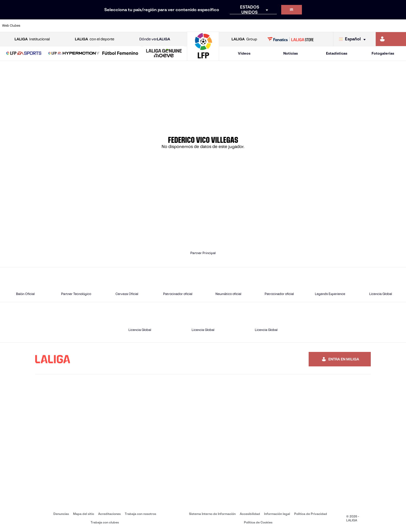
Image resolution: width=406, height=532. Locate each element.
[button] (24, 53)
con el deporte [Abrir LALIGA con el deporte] (95, 39)
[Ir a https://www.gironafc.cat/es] (170, 26)
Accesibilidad (250, 514)
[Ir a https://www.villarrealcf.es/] (400, 26)
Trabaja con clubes (105, 522)
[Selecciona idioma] (354, 39)
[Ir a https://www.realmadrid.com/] (304, 26)
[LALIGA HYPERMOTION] (74, 54)
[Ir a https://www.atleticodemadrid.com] (55, 26)
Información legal (277, 514)
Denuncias (61, 514)
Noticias (291, 53)
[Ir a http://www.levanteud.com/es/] (189, 26)
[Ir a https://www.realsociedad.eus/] (343, 26)
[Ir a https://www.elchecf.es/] (112, 26)
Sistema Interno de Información (212, 514)
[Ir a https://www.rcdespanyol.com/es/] (247, 26)
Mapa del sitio (84, 514)
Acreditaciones (109, 514)
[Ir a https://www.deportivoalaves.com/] (93, 26)
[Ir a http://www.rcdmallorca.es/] (266, 26)
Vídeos (244, 53)
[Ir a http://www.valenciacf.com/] (381, 26)
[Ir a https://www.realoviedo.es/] (323, 26)
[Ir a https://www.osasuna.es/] (74, 26)
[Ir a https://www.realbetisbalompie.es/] (285, 26)
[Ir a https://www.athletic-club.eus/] (35, 26)
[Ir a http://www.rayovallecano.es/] (208, 26)
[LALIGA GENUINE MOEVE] (164, 54)
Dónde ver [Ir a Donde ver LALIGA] (155, 39)
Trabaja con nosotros (140, 514)
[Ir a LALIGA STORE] (291, 39)
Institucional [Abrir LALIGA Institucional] (32, 39)
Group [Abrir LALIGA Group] (244, 39)
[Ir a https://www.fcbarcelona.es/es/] (132, 26)
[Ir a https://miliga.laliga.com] (391, 39)
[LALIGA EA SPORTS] (24, 54)
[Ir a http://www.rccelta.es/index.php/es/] (227, 26)
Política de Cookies (258, 522)
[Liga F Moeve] (120, 54)
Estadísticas (337, 53)
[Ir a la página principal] (203, 58)
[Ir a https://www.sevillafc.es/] (362, 26)
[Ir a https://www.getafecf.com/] (151, 26)
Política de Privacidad (311, 514)
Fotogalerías (383, 53)
